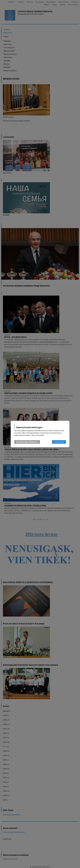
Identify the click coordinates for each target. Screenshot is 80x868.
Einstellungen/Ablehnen (27, 442)
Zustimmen (59, 442)
